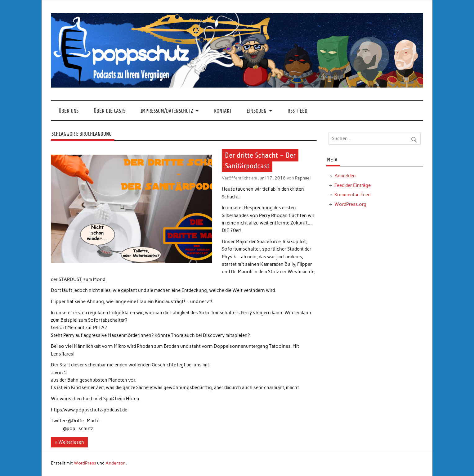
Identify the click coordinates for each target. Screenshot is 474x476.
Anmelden (345, 176)
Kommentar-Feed (352, 195)
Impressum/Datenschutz (167, 111)
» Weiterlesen (69, 442)
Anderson (116, 463)
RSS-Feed (297, 111)
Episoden (257, 111)
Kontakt (223, 111)
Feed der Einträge (353, 185)
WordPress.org (350, 204)
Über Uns (69, 111)
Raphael (303, 178)
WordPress (85, 463)
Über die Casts (110, 111)
